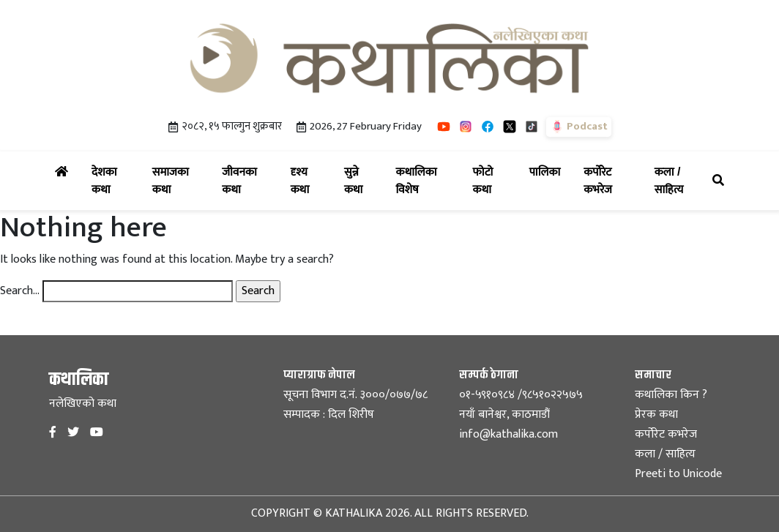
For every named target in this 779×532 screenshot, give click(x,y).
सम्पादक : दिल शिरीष (329, 415)
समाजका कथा (178, 180)
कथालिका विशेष (425, 180)
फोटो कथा (492, 180)
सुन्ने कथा (361, 180)
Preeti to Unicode (678, 474)
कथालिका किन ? (671, 395)
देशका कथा (113, 180)
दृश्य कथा (309, 180)
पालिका (548, 170)
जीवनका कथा (247, 180)
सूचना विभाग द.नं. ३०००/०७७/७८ (355, 395)
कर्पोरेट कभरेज (610, 180)
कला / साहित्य (681, 180)
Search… (20, 291)
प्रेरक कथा (656, 415)
